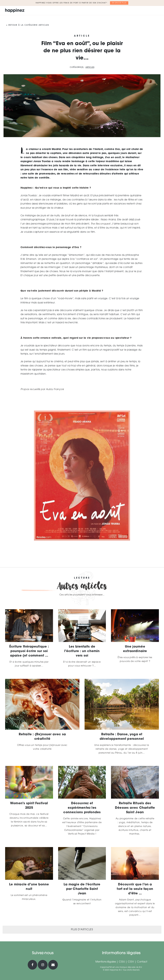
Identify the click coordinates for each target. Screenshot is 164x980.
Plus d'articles (82, 930)
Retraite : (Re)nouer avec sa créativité (42, 737)
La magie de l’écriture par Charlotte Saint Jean (82, 889)
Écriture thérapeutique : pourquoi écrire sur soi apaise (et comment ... (29, 651)
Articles (90, 67)
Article (82, 36)
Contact (142, 962)
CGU (122, 962)
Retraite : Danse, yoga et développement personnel (122, 737)
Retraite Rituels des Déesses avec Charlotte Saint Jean (135, 808)
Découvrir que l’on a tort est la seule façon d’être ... (135, 889)
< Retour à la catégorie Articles (28, 25)
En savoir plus (119, 3)
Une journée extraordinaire (135, 649)
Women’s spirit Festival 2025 (29, 806)
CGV (131, 962)
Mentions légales (106, 962)
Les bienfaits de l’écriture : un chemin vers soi (82, 651)
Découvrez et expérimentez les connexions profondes (82, 808)
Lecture (82, 578)
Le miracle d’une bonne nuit (29, 887)
